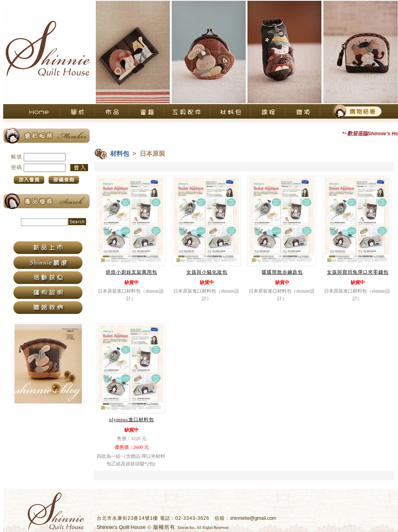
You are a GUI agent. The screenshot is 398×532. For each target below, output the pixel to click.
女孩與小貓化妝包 (207, 272)
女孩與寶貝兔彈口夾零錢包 (358, 272)
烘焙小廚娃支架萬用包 (131, 272)
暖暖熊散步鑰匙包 (282, 272)
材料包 (120, 154)
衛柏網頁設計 (245, 527)
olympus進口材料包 (131, 420)
